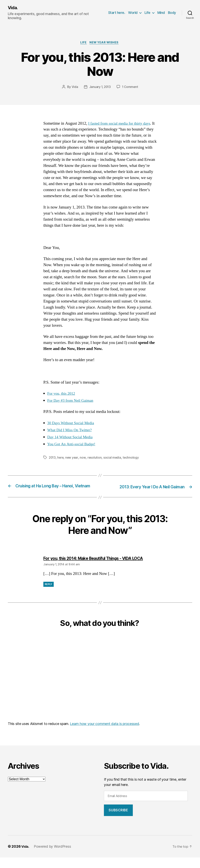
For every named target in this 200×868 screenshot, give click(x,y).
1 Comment (131, 88)
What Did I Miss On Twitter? (71, 431)
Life (147, 13)
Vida (74, 88)
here (61, 458)
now (84, 458)
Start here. (117, 13)
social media (113, 458)
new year (73, 458)
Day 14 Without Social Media (72, 438)
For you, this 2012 (62, 394)
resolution (96, 458)
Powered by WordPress (53, 857)
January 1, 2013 (100, 88)
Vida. (13, 8)
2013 (53, 458)
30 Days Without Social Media (72, 424)
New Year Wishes (105, 43)
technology (132, 458)
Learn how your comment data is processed (104, 734)
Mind (161, 13)
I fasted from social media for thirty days (121, 124)
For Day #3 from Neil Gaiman (72, 401)
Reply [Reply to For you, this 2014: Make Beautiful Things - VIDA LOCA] (49, 595)
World (133, 13)
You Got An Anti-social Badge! (73, 445)
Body (172, 13)
